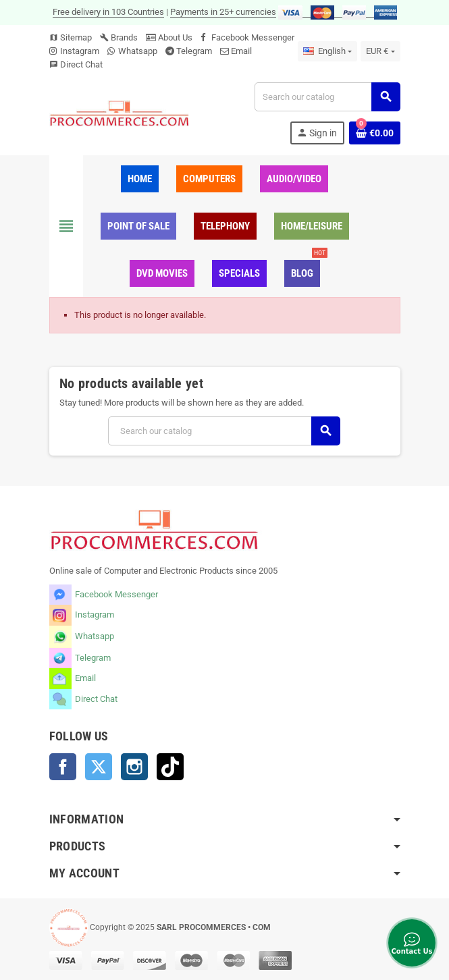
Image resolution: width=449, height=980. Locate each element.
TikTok (170, 767)
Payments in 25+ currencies (223, 12)
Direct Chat (81, 64)
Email (241, 51)
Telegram (194, 51)
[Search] (327, 97)
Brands (119, 37)
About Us (169, 37)
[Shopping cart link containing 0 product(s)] (375, 133)
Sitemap (71, 37)
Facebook (63, 767)
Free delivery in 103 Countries (108, 12)
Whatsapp (138, 51)
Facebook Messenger (253, 37)
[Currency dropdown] (380, 51)
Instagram (80, 51)
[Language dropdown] (327, 51)
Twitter (99, 767)
